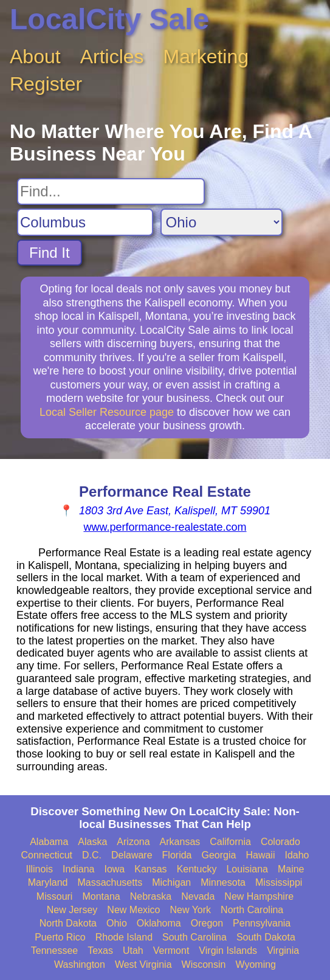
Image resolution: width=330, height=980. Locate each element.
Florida (177, 855)
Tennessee (54, 951)
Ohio (117, 923)
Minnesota (223, 882)
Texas (100, 951)
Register (46, 84)
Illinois (39, 869)
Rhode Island (124, 937)
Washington (80, 964)
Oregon (207, 923)
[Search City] (85, 222)
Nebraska (151, 896)
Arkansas (180, 842)
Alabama (49, 842)
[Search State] (222, 222)
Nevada (198, 896)
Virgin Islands (228, 951)
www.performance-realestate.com (165, 527)
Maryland (48, 882)
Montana (101, 896)
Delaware (132, 855)
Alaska (92, 842)
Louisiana (247, 869)
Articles (112, 57)
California (230, 842)
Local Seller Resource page (107, 412)
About (35, 57)
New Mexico (133, 910)
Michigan (171, 882)
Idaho (297, 855)
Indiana (79, 869)
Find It (50, 253)
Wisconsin (204, 964)
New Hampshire (259, 896)
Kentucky (197, 869)
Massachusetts (110, 882)
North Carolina (252, 910)
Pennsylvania (262, 923)
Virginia (283, 951)
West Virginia (143, 964)
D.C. (92, 855)
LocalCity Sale (109, 19)
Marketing (206, 57)
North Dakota (68, 923)
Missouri (55, 896)
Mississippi (279, 882)
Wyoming (256, 964)
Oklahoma (159, 923)
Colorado (280, 842)
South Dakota (266, 937)
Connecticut (47, 855)
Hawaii (260, 855)
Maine (291, 869)
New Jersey (72, 910)
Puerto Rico (60, 937)
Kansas (150, 869)
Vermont (171, 951)
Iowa (114, 869)
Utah (133, 951)
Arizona (133, 842)
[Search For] (111, 192)
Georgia (219, 855)
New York (190, 910)
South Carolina (194, 937)
